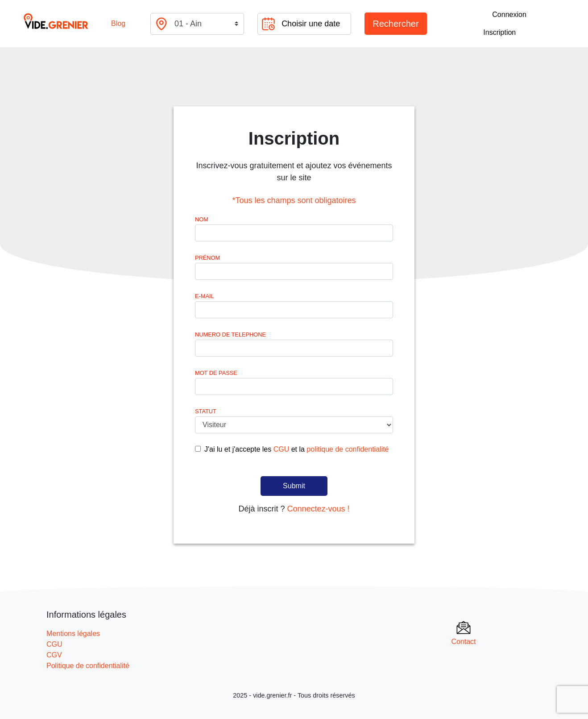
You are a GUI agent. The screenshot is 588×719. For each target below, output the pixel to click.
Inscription (499, 32)
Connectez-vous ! (318, 509)
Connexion (509, 15)
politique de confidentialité (348, 449)
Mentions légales (73, 634)
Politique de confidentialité (88, 666)
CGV (54, 655)
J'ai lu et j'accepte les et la (296, 449)
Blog (118, 23)
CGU (282, 449)
